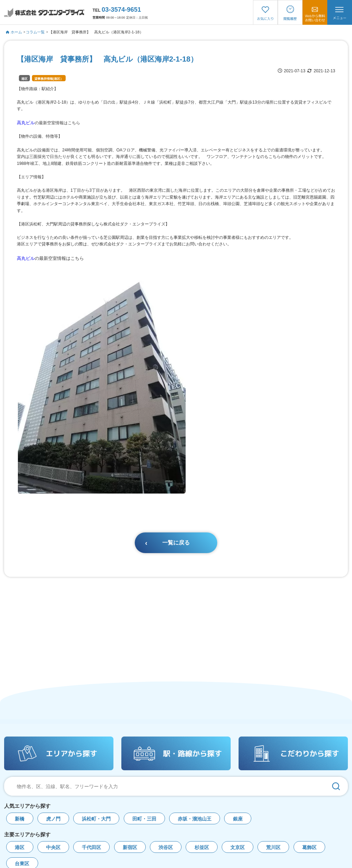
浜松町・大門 (96, 819)
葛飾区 (309, 848)
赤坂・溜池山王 (195, 819)
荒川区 (273, 848)
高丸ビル (26, 123)
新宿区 (130, 848)
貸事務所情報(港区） (49, 79)
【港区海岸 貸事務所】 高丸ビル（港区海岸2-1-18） (96, 32)
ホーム (14, 32)
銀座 (238, 819)
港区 (24, 79)
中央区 (53, 848)
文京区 (238, 848)
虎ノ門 (53, 819)
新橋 (20, 819)
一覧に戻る (176, 543)
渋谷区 (166, 848)
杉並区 (202, 848)
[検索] (336, 786)
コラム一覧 (35, 32)
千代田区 (91, 848)
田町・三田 (144, 819)
